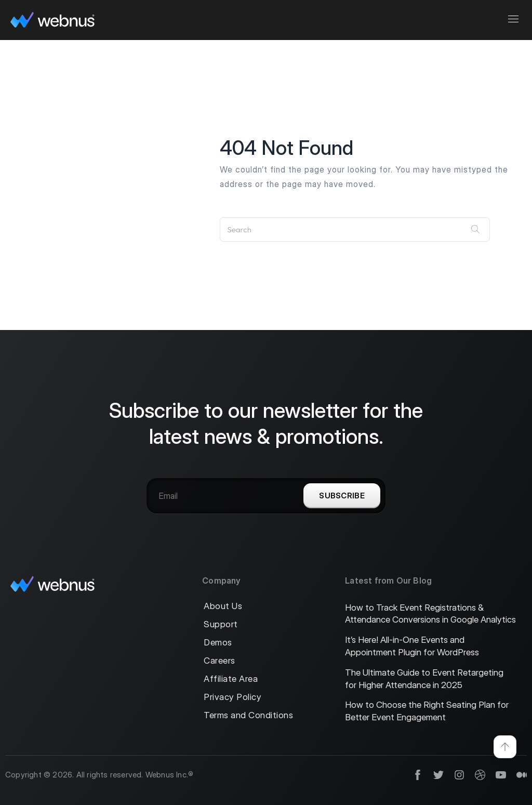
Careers (220, 661)
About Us (223, 606)
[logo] (52, 20)
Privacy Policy (232, 697)
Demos (218, 643)
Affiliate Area (231, 679)
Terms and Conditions (248, 715)
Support (221, 624)
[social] (413, 775)
